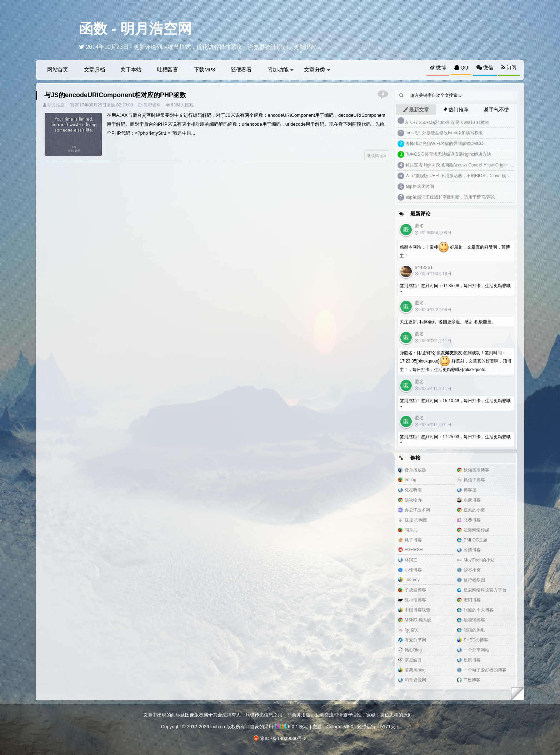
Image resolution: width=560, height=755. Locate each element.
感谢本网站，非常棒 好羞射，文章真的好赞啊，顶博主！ (455, 250)
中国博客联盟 (417, 610)
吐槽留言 (168, 69)
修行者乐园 (474, 580)
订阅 (509, 67)
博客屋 (470, 490)
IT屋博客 (472, 680)
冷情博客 (472, 550)
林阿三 (411, 560)
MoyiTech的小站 (479, 560)
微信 (485, 67)
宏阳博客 (472, 600)
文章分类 (317, 69)
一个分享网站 (476, 650)
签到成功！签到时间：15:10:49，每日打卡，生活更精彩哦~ (455, 404)
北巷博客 (472, 520)
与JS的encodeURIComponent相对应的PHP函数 (115, 95)
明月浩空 (56, 105)
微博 (438, 67)
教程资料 (152, 105)
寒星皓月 (413, 660)
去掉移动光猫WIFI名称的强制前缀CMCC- (445, 144)
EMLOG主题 (476, 540)
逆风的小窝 (474, 510)
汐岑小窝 (472, 570)
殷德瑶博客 (474, 620)
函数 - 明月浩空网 (135, 29)
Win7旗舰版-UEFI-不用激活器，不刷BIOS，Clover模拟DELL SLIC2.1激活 (476, 176)
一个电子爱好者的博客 (485, 670)
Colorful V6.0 (340, 727)
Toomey (412, 580)
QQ (461, 67)
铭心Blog (413, 650)
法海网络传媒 (476, 530)
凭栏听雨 (413, 490)
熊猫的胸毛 (474, 630)
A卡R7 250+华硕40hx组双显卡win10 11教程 (447, 122)
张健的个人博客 (479, 610)
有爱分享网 (415, 640)
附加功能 (281, 69)
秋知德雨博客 (476, 470)
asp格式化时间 (419, 186)
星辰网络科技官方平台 (485, 590)
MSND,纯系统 (418, 620)
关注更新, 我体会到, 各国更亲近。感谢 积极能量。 (448, 322)
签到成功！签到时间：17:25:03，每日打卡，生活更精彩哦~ (455, 440)
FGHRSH (414, 550)
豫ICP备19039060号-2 (283, 738)
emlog (411, 480)
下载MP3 (204, 69)
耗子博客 (413, 540)
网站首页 (58, 69)
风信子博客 (474, 480)
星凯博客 (472, 660)
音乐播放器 (415, 470)
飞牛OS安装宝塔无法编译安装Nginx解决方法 (448, 154)
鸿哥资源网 (415, 680)
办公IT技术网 (417, 510)
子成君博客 (415, 590)
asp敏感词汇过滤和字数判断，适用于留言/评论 (450, 197)
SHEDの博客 (476, 640)
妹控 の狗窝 (416, 520)
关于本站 (131, 69)
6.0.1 (286, 727)
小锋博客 (413, 570)
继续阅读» (376, 156)
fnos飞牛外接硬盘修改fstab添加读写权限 (444, 133)
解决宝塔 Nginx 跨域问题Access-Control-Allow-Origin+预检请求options (473, 165)
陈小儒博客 (415, 600)
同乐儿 (411, 530)
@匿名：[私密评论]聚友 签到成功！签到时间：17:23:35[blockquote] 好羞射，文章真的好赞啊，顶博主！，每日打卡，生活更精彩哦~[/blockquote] (456, 361)
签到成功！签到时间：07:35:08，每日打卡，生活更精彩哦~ (455, 289)
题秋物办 (413, 500)
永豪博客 (472, 500)
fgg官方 (412, 630)
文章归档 (94, 69)
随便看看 (241, 69)
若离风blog (415, 670)
